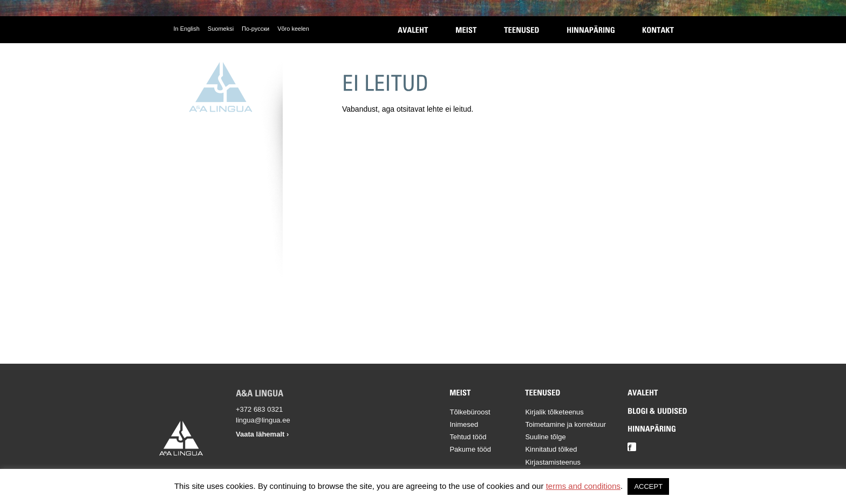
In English (187, 29)
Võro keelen (293, 29)
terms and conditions (583, 486)
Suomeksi (221, 29)
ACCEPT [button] (648, 486)
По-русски (255, 29)
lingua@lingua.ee (263, 420)
